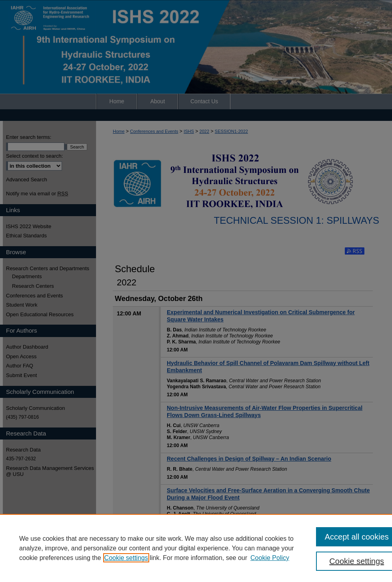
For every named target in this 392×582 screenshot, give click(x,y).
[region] (196, 548)
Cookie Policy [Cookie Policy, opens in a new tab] (270, 558)
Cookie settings (126, 558)
